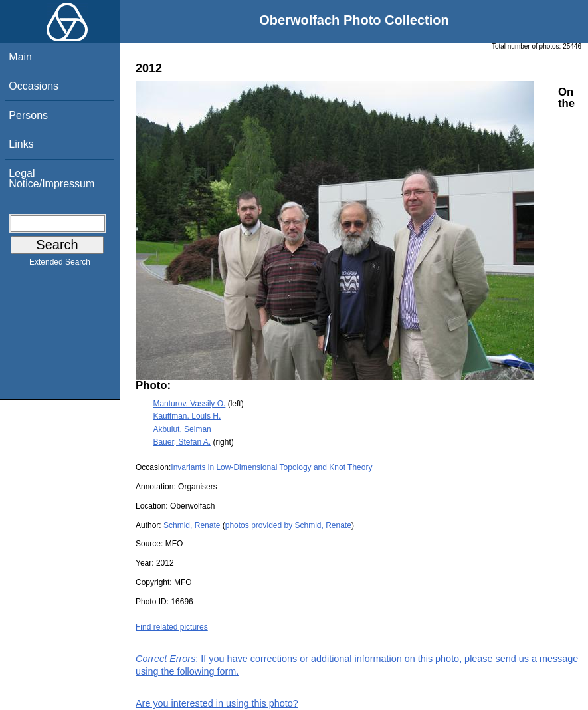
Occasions (34, 86)
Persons (28, 115)
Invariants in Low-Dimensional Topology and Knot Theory (271, 467)
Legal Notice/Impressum (51, 178)
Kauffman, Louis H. (187, 416)
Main (20, 57)
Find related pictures (172, 627)
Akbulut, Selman (182, 429)
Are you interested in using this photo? (217, 703)
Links (21, 144)
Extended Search (60, 265)
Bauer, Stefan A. (182, 442)
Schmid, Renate (192, 525)
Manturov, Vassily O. (189, 404)
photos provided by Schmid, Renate (288, 525)
